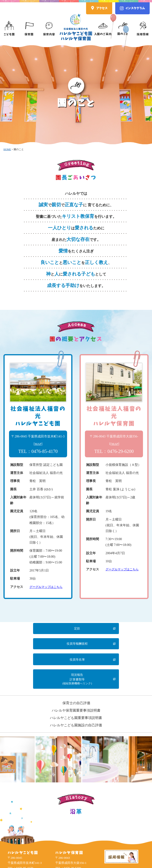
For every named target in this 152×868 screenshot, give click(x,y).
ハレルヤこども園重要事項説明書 (76, 689)
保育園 (29, 25)
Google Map (23, 848)
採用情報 (143, 25)
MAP (38, 444)
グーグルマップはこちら (47, 587)
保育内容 (49, 25)
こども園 (9, 25)
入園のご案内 (103, 25)
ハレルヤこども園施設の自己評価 (76, 697)
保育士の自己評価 (76, 674)
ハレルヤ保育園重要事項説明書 (76, 682)
